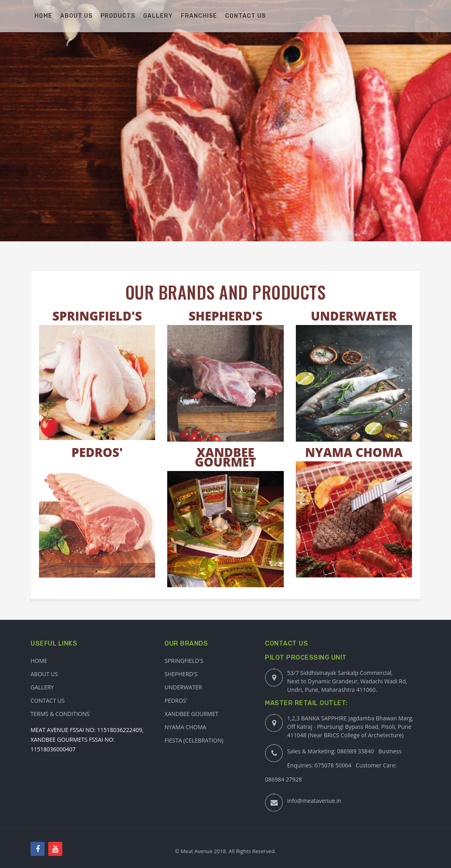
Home (39, 661)
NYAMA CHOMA (354, 452)
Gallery (42, 687)
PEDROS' (97, 452)
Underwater (183, 687)
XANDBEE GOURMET (225, 457)
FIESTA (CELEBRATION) (194, 740)
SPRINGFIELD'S (97, 316)
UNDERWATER (354, 316)
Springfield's (184, 661)
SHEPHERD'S (225, 316)
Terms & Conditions (60, 714)
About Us (44, 674)
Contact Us (48, 700)
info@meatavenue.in (314, 801)
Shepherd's (181, 674)
